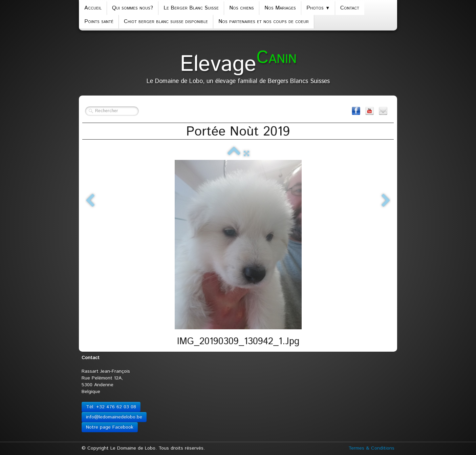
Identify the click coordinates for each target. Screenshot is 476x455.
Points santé (99, 22)
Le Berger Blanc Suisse (191, 8)
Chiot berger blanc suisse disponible (166, 22)
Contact (350, 8)
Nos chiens (242, 8)
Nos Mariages (280, 8)
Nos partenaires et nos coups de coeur (264, 22)
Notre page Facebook (110, 427)
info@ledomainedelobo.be (114, 417)
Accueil (93, 8)
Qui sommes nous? (133, 8)
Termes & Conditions (371, 448)
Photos (318, 8)
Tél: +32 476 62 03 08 (111, 407)
